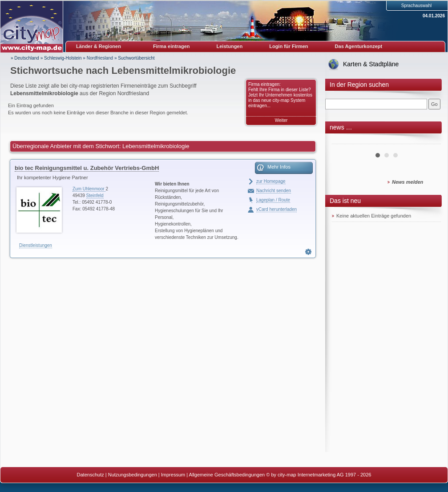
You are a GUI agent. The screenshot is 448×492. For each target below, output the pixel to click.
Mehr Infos (279, 167)
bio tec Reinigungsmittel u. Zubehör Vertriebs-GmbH (87, 168)
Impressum (173, 475)
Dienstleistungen (36, 245)
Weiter (281, 120)
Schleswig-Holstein (63, 58)
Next (429, 141)
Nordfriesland (100, 58)
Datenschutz (91, 475)
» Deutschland (25, 58)
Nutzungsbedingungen (133, 475)
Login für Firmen (289, 46)
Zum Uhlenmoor (89, 189)
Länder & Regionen (99, 46)
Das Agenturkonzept (359, 46)
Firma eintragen (172, 46)
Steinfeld (95, 196)
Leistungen (230, 46)
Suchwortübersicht (136, 58)
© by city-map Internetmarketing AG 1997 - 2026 (319, 475)
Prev (343, 141)
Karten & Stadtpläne (371, 64)
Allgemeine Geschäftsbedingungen (227, 475)
